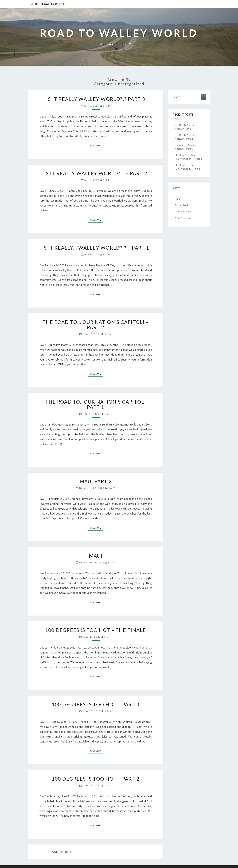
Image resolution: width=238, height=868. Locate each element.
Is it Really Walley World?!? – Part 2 (96, 173)
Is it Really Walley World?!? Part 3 (96, 99)
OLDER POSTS (62, 852)
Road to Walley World (48, 4)
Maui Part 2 (96, 481)
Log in (178, 199)
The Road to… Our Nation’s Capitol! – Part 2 (96, 325)
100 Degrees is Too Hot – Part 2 (96, 779)
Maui (96, 556)
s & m (107, 106)
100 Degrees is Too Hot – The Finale (96, 630)
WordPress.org (183, 218)
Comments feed (183, 211)
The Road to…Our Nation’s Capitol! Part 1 (96, 404)
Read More (97, 145)
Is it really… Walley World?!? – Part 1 (96, 248)
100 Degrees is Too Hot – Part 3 (96, 704)
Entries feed (181, 205)
